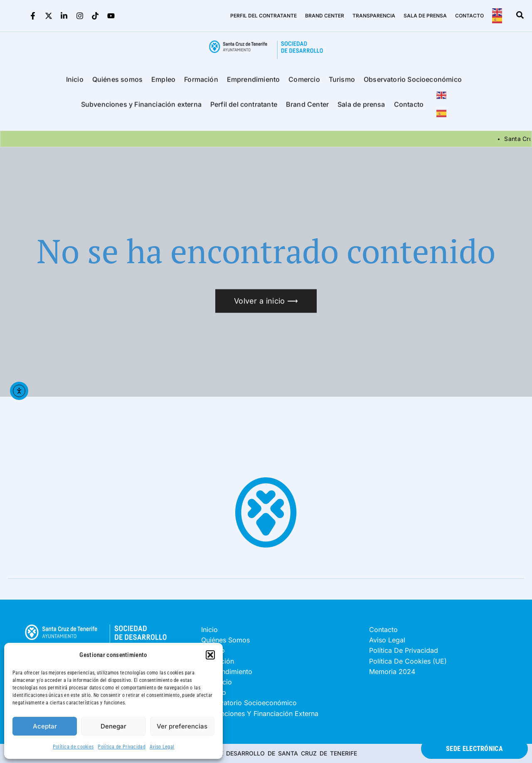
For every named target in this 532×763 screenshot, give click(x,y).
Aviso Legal (162, 747)
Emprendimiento (254, 83)
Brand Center (307, 108)
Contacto (409, 108)
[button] (210, 655)
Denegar (113, 726)
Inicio (75, 83)
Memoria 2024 (392, 672)
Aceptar (45, 726)
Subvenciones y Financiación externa (141, 108)
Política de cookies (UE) (408, 661)
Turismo (342, 83)
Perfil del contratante (244, 108)
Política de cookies (73, 747)
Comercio (304, 83)
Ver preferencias (182, 726)
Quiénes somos (117, 83)
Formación (201, 83)
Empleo (163, 83)
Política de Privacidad (122, 747)
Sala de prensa (361, 108)
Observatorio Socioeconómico (413, 83)
